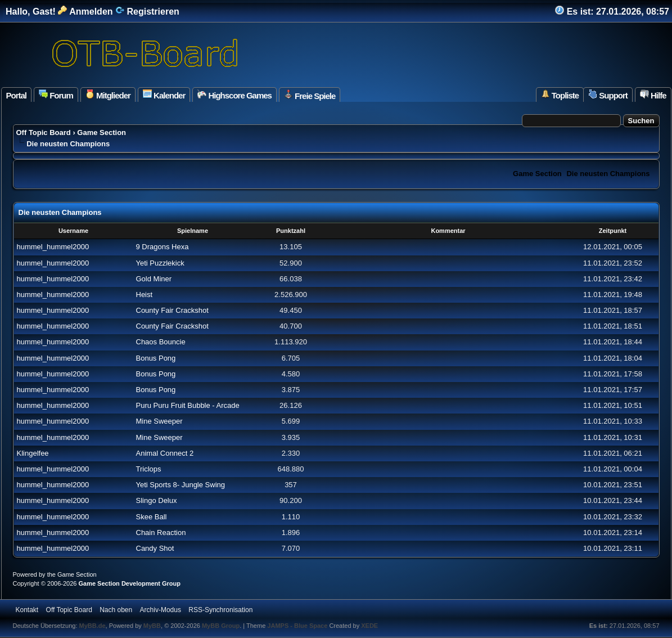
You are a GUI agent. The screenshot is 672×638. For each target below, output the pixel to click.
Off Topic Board (44, 132)
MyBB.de (93, 626)
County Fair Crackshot (172, 310)
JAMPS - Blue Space (298, 626)
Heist (145, 295)
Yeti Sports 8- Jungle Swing (181, 485)
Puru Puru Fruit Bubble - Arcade (188, 405)
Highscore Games (234, 95)
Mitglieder (108, 95)
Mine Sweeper (159, 421)
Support (608, 95)
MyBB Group (221, 626)
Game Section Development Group (129, 583)
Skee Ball (152, 517)
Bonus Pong (156, 358)
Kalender (164, 95)
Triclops (149, 469)
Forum (56, 95)
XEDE (369, 626)
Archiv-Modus (161, 610)
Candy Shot (155, 548)
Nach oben (116, 610)
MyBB (152, 626)
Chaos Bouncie (161, 342)
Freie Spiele (310, 95)
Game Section (102, 132)
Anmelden (85, 12)
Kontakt (27, 610)
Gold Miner (154, 279)
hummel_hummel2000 (53, 247)
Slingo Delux (157, 500)
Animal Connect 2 (165, 453)
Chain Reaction (161, 533)
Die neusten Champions (608, 174)
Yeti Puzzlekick (160, 263)
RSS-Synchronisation (220, 610)
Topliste (560, 95)
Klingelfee (33, 453)
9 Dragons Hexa (163, 247)
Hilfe (653, 95)
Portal (17, 95)
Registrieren (147, 12)
